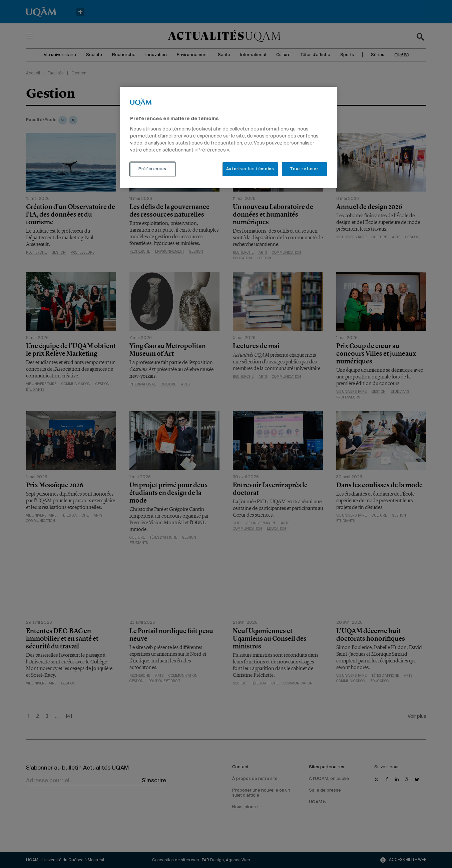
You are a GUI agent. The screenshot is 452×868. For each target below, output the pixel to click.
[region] (229, 137)
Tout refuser (304, 169)
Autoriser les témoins (250, 169)
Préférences (152, 169)
